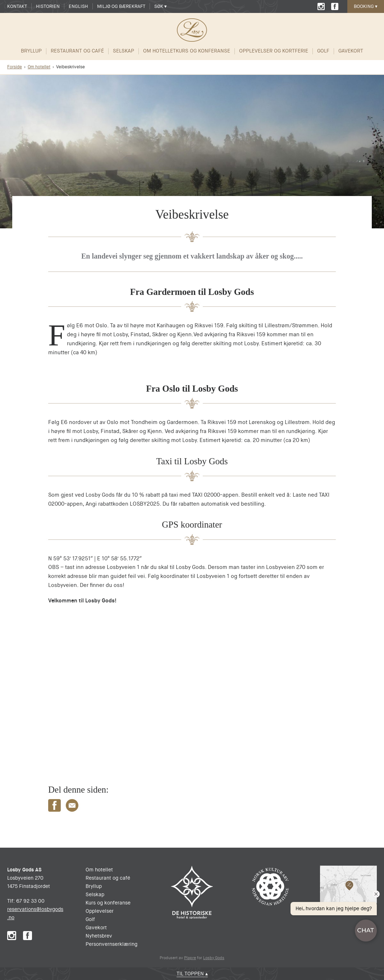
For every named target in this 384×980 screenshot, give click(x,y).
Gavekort (351, 51)
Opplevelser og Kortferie (274, 51)
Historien (48, 6)
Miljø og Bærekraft (121, 6)
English (78, 6)
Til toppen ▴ (192, 974)
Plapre (190, 958)
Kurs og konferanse (108, 903)
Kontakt (17, 6)
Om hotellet (159, 51)
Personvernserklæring (111, 944)
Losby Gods (214, 958)
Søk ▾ (161, 6)
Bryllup (31, 51)
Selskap (124, 51)
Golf (323, 51)
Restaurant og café (77, 51)
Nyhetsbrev (99, 936)
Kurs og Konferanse (203, 51)
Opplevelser (100, 911)
